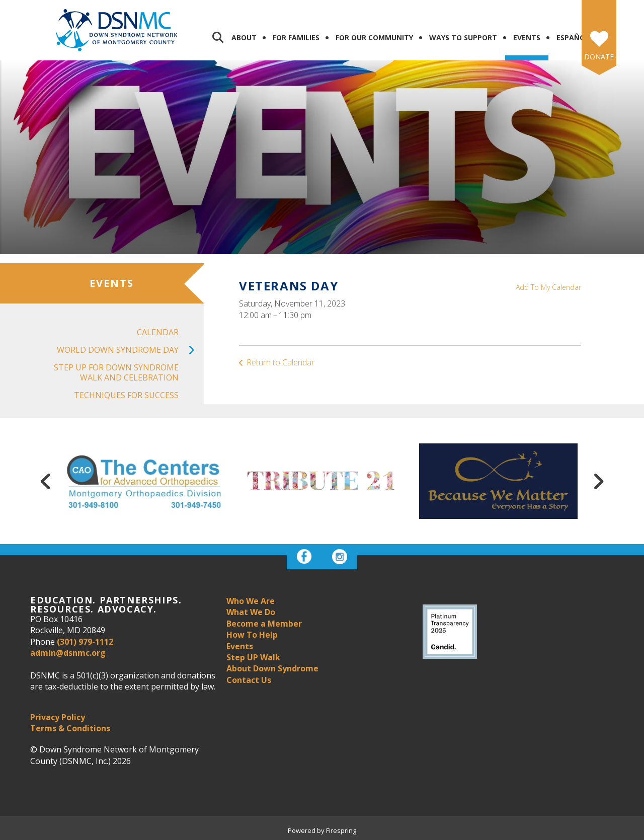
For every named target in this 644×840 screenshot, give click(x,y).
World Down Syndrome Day (130, 350)
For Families (296, 37)
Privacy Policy (58, 717)
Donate (599, 57)
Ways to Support (463, 37)
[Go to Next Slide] (598, 481)
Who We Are (251, 601)
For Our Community (374, 37)
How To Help (252, 635)
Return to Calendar (280, 362)
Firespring (341, 830)
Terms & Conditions (70, 728)
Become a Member (264, 624)
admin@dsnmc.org (68, 653)
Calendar (158, 332)
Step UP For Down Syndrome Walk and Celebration (116, 372)
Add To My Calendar (548, 287)
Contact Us (249, 680)
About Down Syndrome (272, 668)
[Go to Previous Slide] (46, 481)
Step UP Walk (253, 657)
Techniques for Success (126, 395)
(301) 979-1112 (85, 642)
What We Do (251, 612)
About (244, 37)
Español (573, 37)
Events (527, 37)
